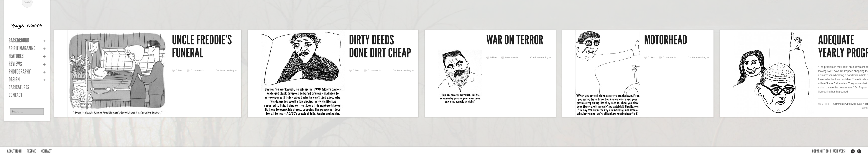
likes (179, 70)
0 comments (197, 70)
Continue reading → (226, 70)
